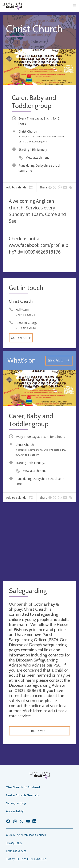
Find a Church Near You (23, 795)
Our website (21, 338)
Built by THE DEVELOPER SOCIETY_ (26, 859)
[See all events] (59, 361)
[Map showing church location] (39, 542)
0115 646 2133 (26, 328)
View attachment (37, 157)
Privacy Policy (14, 843)
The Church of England (23, 787)
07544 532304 (25, 315)
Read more (40, 731)
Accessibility (15, 811)
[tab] (19, 187)
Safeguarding (16, 803)
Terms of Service (16, 851)
